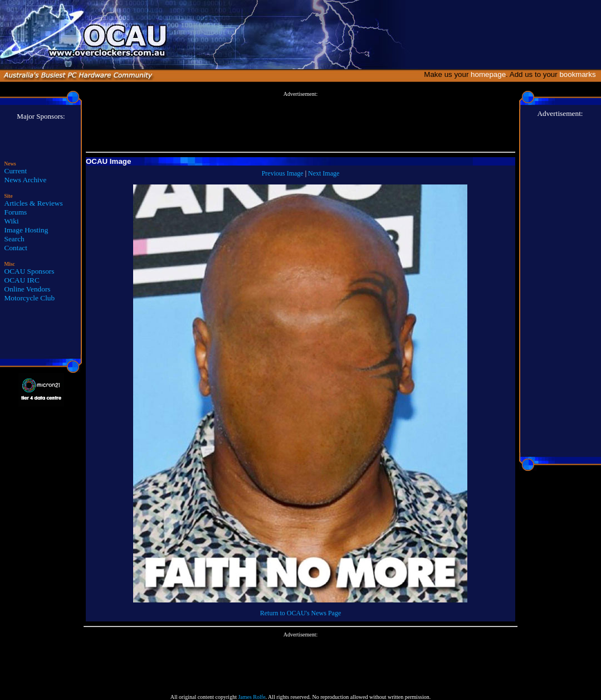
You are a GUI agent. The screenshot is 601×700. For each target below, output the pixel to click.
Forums (16, 212)
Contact (16, 248)
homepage (488, 74)
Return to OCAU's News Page (300, 613)
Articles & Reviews (34, 203)
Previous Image (283, 173)
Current (16, 171)
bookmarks (580, 74)
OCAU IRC (22, 280)
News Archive (26, 180)
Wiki (12, 221)
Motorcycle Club (30, 298)
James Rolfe (251, 697)
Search (14, 239)
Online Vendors (28, 289)
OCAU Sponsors (30, 271)
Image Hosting (26, 230)
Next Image (324, 173)
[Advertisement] (300, 122)
